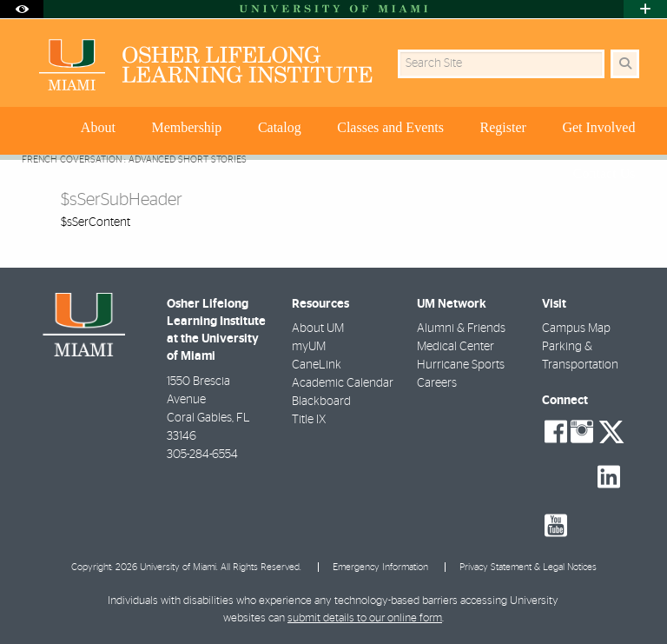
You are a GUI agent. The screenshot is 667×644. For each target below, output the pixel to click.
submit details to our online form (365, 618)
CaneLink (317, 365)
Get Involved (598, 127)
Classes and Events (390, 127)
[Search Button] (625, 64)
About (98, 127)
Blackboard (321, 402)
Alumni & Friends (461, 329)
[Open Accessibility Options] (22, 9)
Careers (437, 383)
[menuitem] (101, 131)
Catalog (280, 127)
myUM (309, 347)
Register (503, 127)
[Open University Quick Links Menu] (645, 9)
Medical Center (456, 347)
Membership (186, 127)
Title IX (309, 420)
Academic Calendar (343, 383)
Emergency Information (380, 567)
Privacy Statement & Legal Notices (528, 567)
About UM (318, 329)
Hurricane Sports (461, 365)
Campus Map (576, 329)
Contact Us (604, 173)
